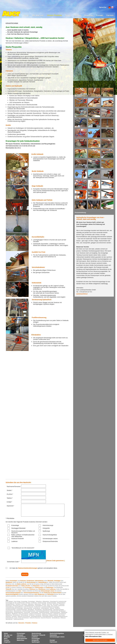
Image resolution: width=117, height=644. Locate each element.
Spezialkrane (9, 619)
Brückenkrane (25, 615)
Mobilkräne (15, 614)
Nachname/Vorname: (14, 486)
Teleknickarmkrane (44, 612)
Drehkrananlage (42, 603)
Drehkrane (32, 615)
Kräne (49, 606)
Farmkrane (38, 615)
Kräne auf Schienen (47, 614)
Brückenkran (62, 611)
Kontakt (100, 15)
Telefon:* (10, 498)
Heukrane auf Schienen (24, 616)
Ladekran (14, 541)
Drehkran (28, 603)
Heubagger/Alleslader (18, 528)
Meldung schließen (100, 640)
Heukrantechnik (28, 608)
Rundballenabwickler (12, 586)
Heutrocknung (31, 582)
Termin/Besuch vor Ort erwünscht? (23, 548)
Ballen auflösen (22, 584)
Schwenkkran (37, 608)
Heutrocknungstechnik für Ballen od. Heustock (23, 532)
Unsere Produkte (54, 15)
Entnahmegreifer (18, 612)
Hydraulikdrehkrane (48, 616)
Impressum (53, 642)
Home (26, 15)
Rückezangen (39, 587)
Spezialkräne (38, 610)
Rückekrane (42, 589)
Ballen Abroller (26, 586)
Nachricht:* (10, 506)
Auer (20, 591)
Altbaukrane (9, 615)
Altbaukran (39, 601)
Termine (77, 15)
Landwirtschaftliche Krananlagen (50, 607)
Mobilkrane (9, 582)
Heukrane (23, 581)
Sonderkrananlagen (22, 610)
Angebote (88, 15)
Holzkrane (32, 589)
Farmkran (18, 604)
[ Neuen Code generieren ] (55, 561)
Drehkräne (34, 603)
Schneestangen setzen (50, 539)
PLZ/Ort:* (10, 494)
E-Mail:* (9, 502)
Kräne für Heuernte (35, 618)
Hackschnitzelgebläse (50, 535)
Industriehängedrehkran (29, 611)
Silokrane (63, 618)
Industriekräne (18, 611)
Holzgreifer (46, 528)
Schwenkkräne (45, 608)
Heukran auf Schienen (35, 614)
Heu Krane (62, 615)
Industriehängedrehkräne (43, 611)
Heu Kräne (56, 604)
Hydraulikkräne (19, 607)
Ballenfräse (36, 586)
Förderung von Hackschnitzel (52, 593)
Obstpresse (41, 594)
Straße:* (10, 490)
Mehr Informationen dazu (93, 637)
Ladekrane (53, 589)
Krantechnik (37, 607)
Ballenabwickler (22, 639)
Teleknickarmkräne (55, 612)
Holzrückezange (48, 525)
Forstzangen (28, 587)
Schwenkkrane (56, 618)
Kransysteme (35, 612)
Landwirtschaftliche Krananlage (14, 608)
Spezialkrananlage (48, 610)
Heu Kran (50, 604)
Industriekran (9, 611)
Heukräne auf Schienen (60, 614)
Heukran (44, 604)
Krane (16, 618)
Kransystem (27, 612)
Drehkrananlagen (52, 603)
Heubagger (57, 581)
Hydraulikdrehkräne (36, 616)
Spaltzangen (50, 587)
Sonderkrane (30, 581)
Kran (45, 606)
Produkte (28, 623)
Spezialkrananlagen (59, 610)
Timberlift (9, 589)
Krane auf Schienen (24, 618)
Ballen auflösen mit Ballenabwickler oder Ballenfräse (23, 536)
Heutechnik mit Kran (18, 606)
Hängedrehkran (61, 603)
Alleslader (50, 581)
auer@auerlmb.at (82, 294)
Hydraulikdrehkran (29, 606)
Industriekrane (39, 581)
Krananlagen (13, 581)
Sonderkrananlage (11, 610)
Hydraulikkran (39, 606)
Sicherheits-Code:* (13, 562)
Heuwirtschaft (54, 611)
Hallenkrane (45, 615)
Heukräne (62, 604)
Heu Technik (54, 606)
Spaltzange (46, 531)
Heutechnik (9, 606)
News (68, 15)
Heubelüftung (42, 582)
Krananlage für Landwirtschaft (58, 601)
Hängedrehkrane (54, 615)
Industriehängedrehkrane (61, 616)
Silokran (52, 608)
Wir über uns (38, 15)
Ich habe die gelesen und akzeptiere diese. (34, 568)
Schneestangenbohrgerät (31, 593)
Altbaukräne (46, 601)
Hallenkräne (38, 604)
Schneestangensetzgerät (13, 593)
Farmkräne (24, 604)
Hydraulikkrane (10, 607)
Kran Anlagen (9, 601)
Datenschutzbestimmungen (28, 568)
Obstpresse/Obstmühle (50, 541)
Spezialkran (31, 610)
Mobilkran (8, 614)
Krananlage (15, 525)
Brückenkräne (9, 612)
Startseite (21, 623)
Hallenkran (31, 604)
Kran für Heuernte (28, 607)
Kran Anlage (17, 601)
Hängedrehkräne (10, 604)
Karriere (110, 15)
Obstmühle (50, 594)
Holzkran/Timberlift (17, 539)
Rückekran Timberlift (38, 635)
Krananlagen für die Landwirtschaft (15, 603)
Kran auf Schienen (24, 614)
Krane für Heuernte (46, 618)
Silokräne (58, 608)
